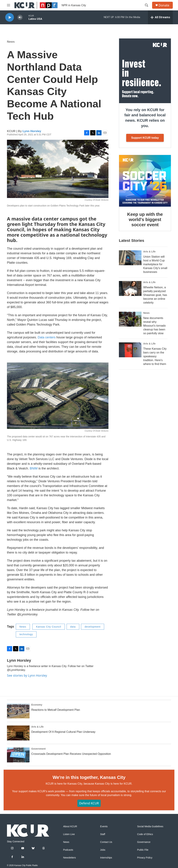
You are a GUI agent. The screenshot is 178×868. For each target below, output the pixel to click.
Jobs (103, 850)
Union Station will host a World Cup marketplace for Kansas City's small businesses (155, 264)
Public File (143, 850)
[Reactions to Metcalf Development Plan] (18, 711)
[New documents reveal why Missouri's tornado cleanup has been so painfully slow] (130, 319)
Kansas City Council (48, 627)
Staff (103, 834)
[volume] (20, 17)
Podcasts (68, 850)
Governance (144, 842)
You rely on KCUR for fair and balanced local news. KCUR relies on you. (145, 118)
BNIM (34, 468)
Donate (164, 5)
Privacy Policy (145, 858)
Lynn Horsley (32, 131)
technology (26, 634)
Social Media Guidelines (150, 826)
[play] (10, 17)
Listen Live (69, 834)
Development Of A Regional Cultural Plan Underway (63, 732)
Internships (106, 858)
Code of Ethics (145, 834)
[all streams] (160, 17)
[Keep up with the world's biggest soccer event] (145, 181)
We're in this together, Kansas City (89, 777)
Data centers (47, 337)
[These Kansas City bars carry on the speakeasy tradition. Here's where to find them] (130, 350)
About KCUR (70, 826)
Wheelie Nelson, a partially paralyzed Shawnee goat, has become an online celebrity (155, 295)
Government (38, 749)
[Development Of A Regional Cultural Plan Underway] (18, 733)
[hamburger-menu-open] (9, 5)
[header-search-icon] (147, 5)
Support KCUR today (145, 138)
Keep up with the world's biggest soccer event (145, 219)
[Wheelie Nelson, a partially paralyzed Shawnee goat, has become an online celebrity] (130, 288)
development (93, 627)
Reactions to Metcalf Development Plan (56, 710)
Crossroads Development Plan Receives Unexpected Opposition (71, 754)
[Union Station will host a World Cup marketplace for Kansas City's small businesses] (130, 258)
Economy (37, 705)
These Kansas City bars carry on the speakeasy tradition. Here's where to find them (155, 356)
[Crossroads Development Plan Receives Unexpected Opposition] (18, 755)
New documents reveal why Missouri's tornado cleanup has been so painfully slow (154, 326)
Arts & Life (149, 252)
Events (104, 826)
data (73, 627)
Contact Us (106, 842)
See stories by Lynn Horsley (27, 675)
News (11, 42)
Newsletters (69, 858)
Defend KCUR (89, 803)
